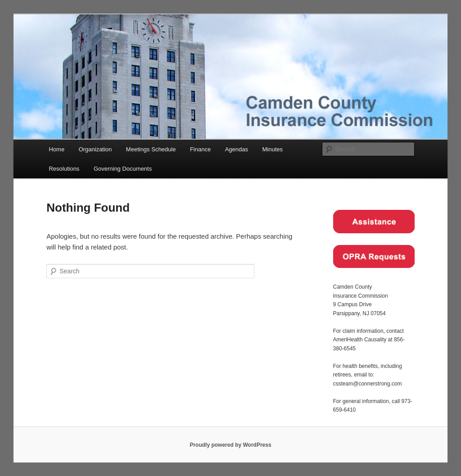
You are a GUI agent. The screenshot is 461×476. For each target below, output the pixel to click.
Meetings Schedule (151, 149)
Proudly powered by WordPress (230, 445)
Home (56, 149)
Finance (200, 149)
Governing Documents (123, 169)
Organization (95, 149)
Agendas (237, 149)
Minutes (273, 149)
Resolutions (64, 169)
